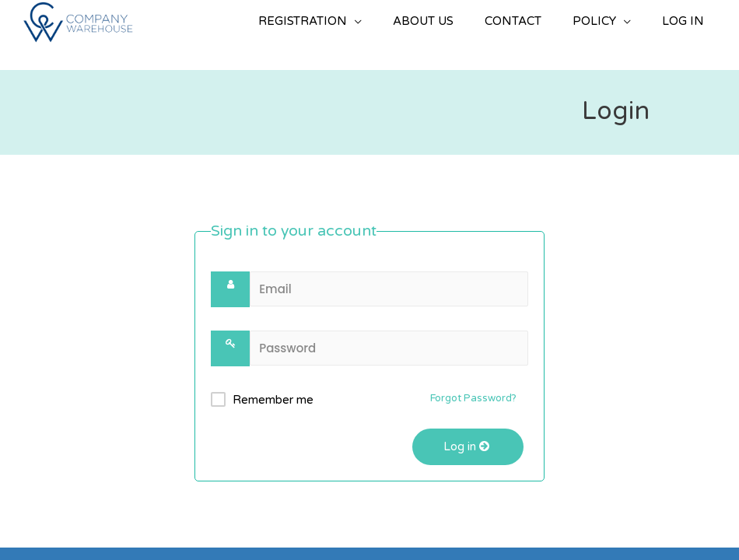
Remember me (273, 400)
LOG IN (683, 21)
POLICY (594, 21)
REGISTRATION (303, 21)
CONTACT (513, 21)
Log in (468, 446)
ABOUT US (423, 21)
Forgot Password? (473, 398)
